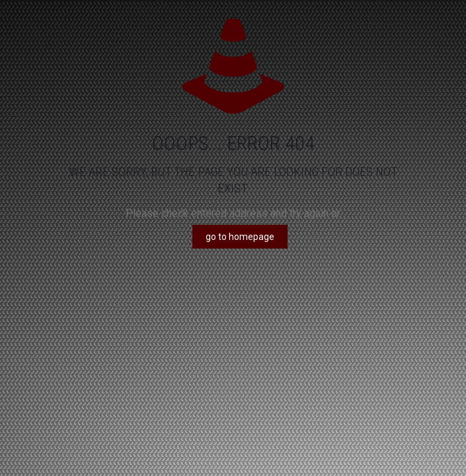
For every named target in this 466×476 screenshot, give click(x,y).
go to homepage (240, 237)
